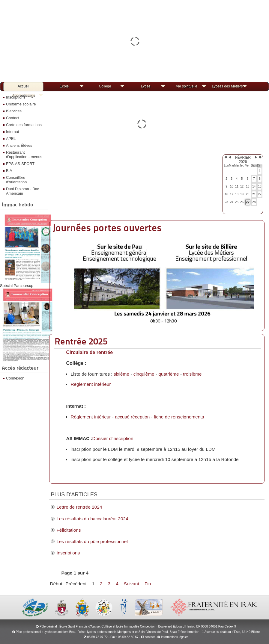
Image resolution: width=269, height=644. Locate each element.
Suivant (132, 584)
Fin (148, 584)
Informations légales (175, 637)
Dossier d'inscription (113, 438)
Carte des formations (24, 125)
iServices (14, 111)
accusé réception (132, 417)
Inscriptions (68, 553)
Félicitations (69, 530)
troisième (192, 374)
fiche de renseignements (179, 417)
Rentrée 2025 (81, 341)
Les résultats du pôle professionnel (92, 541)
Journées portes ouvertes (107, 228)
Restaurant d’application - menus (24, 155)
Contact (13, 118)
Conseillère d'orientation (16, 180)
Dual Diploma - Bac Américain (22, 191)
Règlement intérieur (91, 384)
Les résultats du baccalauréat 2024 (92, 519)
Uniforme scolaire (21, 104)
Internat (12, 132)
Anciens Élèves (19, 145)
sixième (121, 374)
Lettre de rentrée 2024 (79, 507)
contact (148, 637)
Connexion (15, 378)
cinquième (144, 374)
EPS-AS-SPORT (20, 164)
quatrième (169, 374)
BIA (9, 171)
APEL (11, 139)
